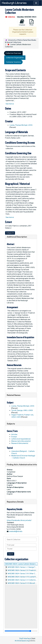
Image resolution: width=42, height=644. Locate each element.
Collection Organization (15, 58)
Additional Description (17, 237)
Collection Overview (13, 53)
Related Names (14, 395)
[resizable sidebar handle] (21, 631)
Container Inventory (13, 62)
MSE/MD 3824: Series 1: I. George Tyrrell (23, 567)
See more (10, 104)
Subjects (11, 424)
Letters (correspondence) (21, 439)
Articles (14, 434)
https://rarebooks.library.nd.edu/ (19, 520)
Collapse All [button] (10, 233)
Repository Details (15, 502)
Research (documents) (20, 443)
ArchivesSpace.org (22, 641)
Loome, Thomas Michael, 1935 (21, 125)
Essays (14, 437)
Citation (22, 23)
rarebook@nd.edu (16, 531)
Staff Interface (25, 638)
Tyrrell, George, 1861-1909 (22, 410)
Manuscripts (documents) (21, 441)
